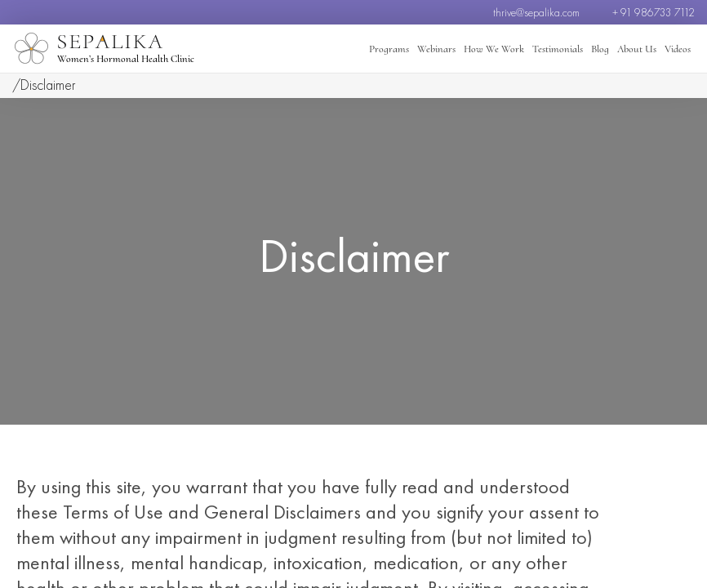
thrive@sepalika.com (536, 12)
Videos (678, 49)
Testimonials (558, 49)
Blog (600, 49)
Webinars (436, 49)
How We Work (494, 49)
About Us (637, 49)
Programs (389, 49)
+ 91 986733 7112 (654, 12)
